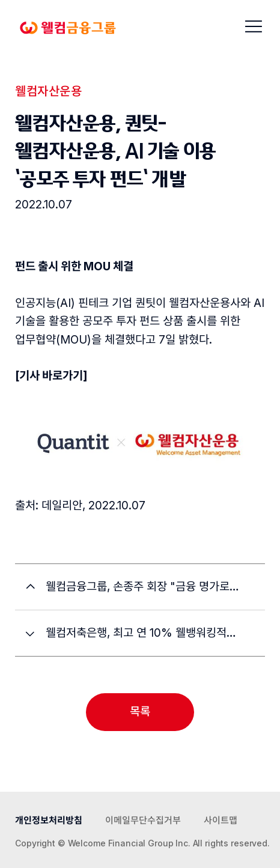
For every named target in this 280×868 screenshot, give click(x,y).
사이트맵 (221, 820)
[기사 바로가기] (51, 376)
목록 (140, 712)
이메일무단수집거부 (143, 820)
